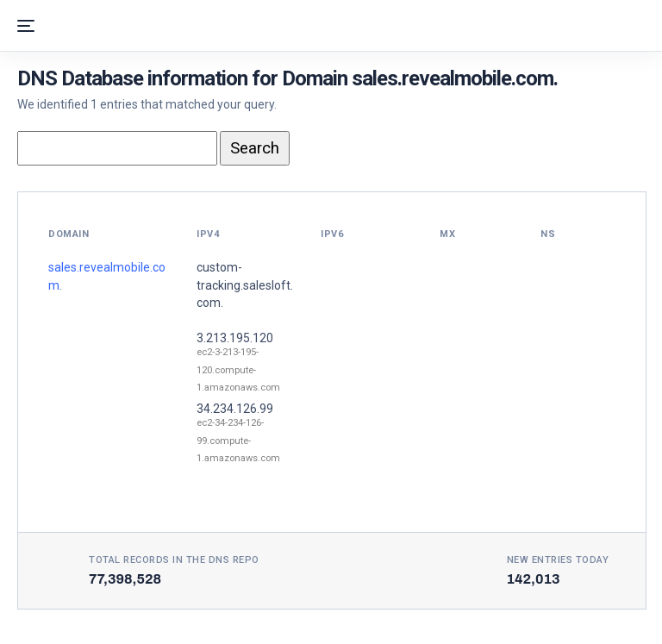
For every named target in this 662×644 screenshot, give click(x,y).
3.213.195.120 (235, 338)
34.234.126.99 (235, 409)
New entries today (558, 560)
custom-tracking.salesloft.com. (245, 285)
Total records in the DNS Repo (174, 560)
